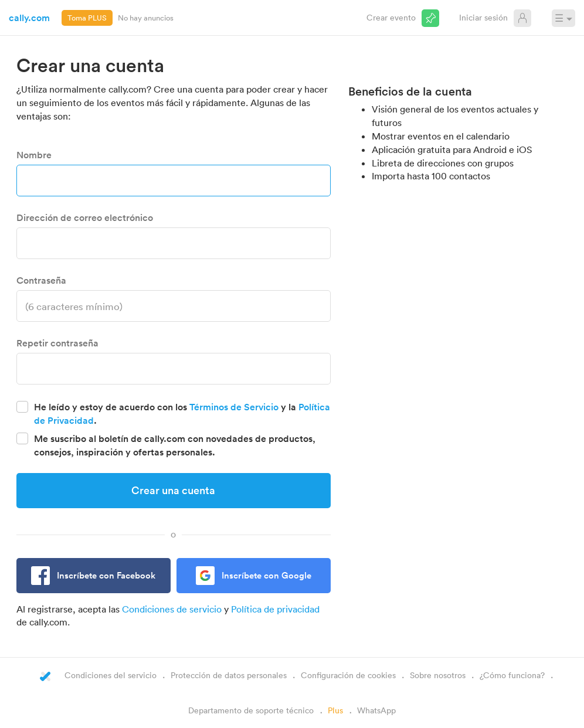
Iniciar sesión (483, 17)
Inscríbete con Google (266, 575)
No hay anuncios (146, 18)
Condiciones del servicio (111, 675)
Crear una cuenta (173, 490)
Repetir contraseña (57, 343)
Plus (335, 710)
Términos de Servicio (234, 407)
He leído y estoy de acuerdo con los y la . (182, 414)
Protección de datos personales (229, 675)
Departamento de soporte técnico (251, 710)
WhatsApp (376, 710)
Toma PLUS (87, 18)
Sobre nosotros (438, 675)
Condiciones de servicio (172, 609)
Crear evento (391, 17)
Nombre (34, 155)
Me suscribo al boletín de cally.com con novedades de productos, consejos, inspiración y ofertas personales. (175, 445)
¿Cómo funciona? (512, 675)
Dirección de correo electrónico (85, 217)
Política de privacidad (275, 609)
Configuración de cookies (348, 675)
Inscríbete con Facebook (106, 575)
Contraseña (41, 280)
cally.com (29, 18)
